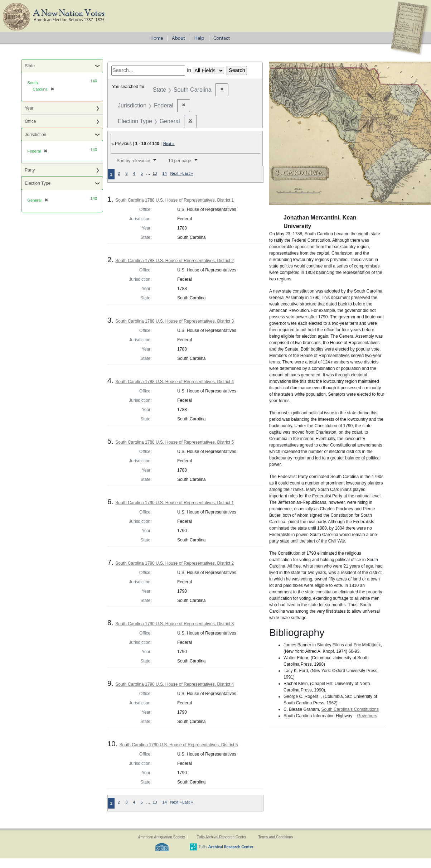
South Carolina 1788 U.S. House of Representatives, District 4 (175, 382)
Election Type (38, 183)
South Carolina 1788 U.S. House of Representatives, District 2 (175, 261)
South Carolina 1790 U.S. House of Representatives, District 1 (175, 503)
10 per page (180, 161)
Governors (367, 716)
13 (155, 173)
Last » (188, 173)
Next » (169, 144)
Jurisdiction (35, 135)
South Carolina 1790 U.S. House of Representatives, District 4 (175, 684)
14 (165, 173)
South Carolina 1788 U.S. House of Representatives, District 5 (175, 442)
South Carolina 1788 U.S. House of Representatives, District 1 (175, 200)
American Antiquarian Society (162, 837)
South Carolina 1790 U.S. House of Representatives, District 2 (175, 563)
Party (30, 170)
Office (30, 121)
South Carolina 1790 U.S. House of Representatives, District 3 (175, 624)
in (189, 70)
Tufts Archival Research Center (222, 837)
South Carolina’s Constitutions (350, 709)
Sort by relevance (133, 161)
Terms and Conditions (275, 837)
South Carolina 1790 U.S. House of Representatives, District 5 (178, 745)
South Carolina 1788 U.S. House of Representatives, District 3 (175, 321)
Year (29, 108)
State (30, 66)
